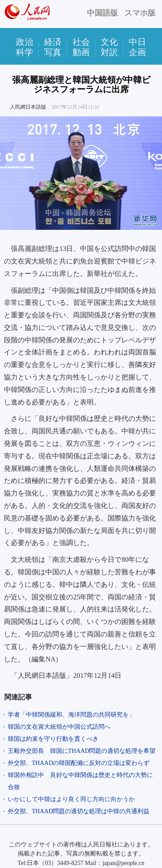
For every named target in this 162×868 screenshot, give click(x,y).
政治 (25, 42)
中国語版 (102, 13)
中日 (137, 42)
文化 (109, 42)
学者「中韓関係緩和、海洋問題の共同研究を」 (71, 715)
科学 (25, 52)
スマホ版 (140, 13)
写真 (53, 52)
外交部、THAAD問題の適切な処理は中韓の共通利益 (79, 811)
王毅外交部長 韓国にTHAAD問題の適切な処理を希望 (82, 751)
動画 (81, 52)
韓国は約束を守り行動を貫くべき (53, 739)
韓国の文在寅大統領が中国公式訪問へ (59, 727)
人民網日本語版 (28, 107)
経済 (53, 42)
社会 (81, 42)
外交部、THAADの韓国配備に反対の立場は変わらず (79, 763)
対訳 (109, 52)
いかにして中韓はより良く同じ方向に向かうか (71, 799)
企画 (137, 52)
